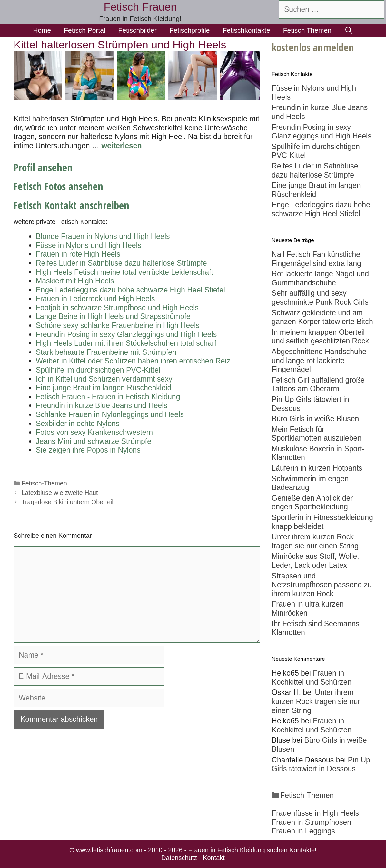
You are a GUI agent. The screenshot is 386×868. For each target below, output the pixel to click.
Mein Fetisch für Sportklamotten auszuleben (317, 434)
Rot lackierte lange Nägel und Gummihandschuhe (320, 278)
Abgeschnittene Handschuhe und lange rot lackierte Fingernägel (319, 360)
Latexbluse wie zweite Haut (60, 493)
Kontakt (214, 858)
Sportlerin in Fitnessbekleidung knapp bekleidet (322, 522)
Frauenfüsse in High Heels (315, 813)
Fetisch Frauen (140, 7)
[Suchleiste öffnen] (349, 30)
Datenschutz (179, 858)
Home (42, 30)
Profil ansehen (43, 167)
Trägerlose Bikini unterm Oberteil (68, 502)
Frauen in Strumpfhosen (311, 822)
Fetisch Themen (307, 30)
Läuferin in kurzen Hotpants (317, 468)
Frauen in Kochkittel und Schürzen (312, 678)
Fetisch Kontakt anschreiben (71, 205)
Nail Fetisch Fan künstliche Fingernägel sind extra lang (316, 259)
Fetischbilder (138, 30)
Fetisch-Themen (44, 483)
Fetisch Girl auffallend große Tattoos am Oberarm (318, 384)
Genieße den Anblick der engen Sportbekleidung (312, 503)
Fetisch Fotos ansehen (58, 186)
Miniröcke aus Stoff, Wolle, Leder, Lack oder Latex (315, 561)
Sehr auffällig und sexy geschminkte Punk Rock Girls (320, 298)
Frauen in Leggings (303, 831)
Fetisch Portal (84, 30)
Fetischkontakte (247, 30)
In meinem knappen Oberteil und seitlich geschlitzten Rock (320, 337)
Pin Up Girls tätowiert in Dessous (321, 764)
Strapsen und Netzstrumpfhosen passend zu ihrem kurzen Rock (322, 585)
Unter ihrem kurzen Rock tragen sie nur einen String (315, 541)
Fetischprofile (190, 30)
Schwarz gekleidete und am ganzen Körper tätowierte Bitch (322, 317)
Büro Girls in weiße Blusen (315, 419)
